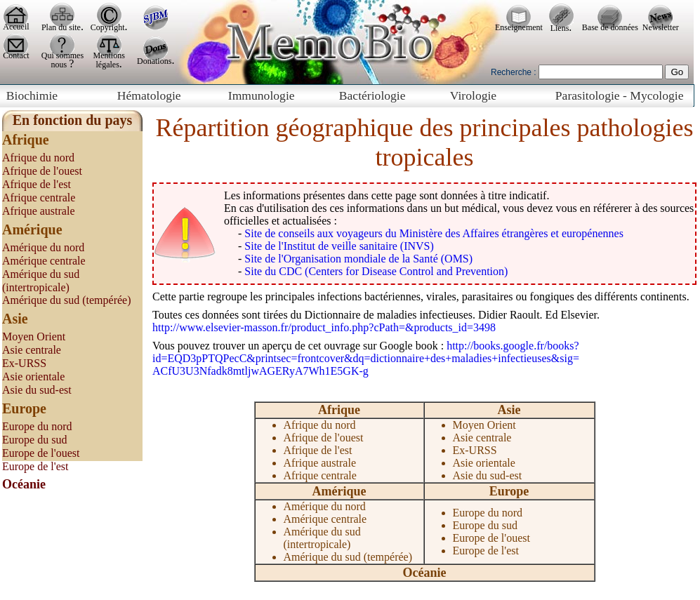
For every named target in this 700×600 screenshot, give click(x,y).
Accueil (16, 27)
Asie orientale (33, 376)
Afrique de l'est (37, 184)
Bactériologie (372, 95)
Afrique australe (39, 211)
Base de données (610, 27)
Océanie (425, 573)
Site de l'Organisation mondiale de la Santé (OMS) (358, 259)
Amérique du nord (43, 247)
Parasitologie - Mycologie (620, 95)
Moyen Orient (34, 336)
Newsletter (661, 27)
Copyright (108, 27)
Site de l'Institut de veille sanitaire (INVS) (339, 246)
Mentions (109, 55)
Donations (154, 61)
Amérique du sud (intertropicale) (322, 538)
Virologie (473, 95)
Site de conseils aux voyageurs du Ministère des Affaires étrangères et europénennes (434, 233)
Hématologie (149, 95)
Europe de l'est (35, 466)
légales (108, 65)
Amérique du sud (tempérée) (66, 300)
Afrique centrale (39, 198)
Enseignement (519, 27)
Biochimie (32, 95)
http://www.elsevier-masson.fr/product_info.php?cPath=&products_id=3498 (324, 327)
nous (60, 65)
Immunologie (262, 95)
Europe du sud (34, 440)
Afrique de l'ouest (42, 171)
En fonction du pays (73, 120)
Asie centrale (32, 350)
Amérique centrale (44, 261)
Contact (16, 55)
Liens (560, 28)
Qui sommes (62, 55)
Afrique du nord (38, 158)
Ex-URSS (24, 363)
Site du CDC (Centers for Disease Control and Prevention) (376, 271)
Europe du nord (37, 426)
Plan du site (61, 27)
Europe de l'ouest (41, 453)
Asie (509, 410)
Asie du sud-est (37, 390)
